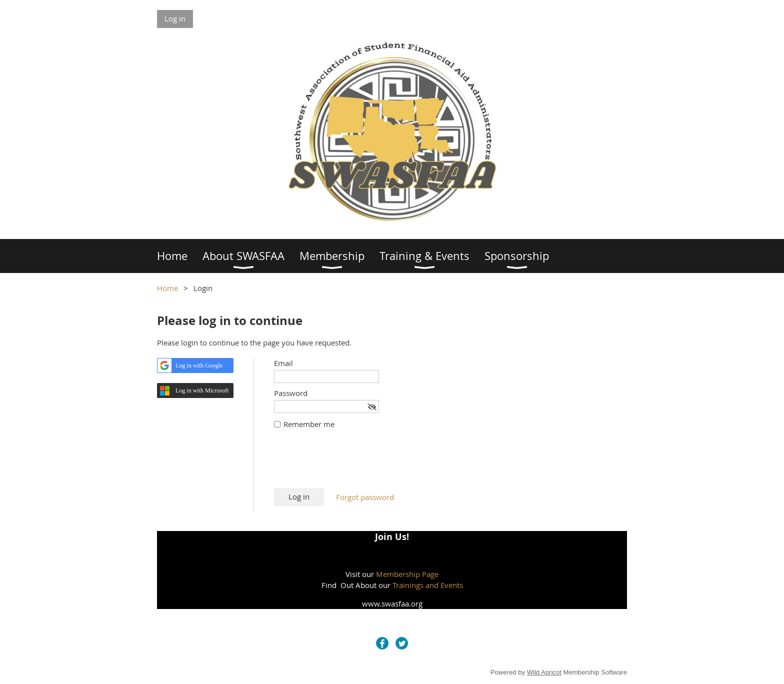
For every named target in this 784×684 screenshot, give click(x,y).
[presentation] (350, 463)
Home (167, 288)
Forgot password (365, 497)
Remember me (309, 424)
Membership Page (407, 574)
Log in (175, 18)
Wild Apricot (544, 672)
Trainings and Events (428, 585)
